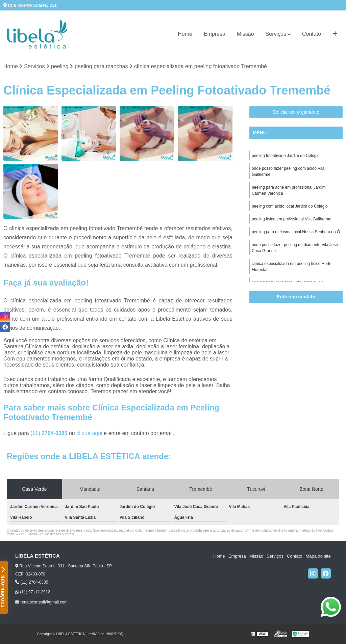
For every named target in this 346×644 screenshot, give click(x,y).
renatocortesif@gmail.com (41, 602)
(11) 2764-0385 (50, 433)
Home (185, 34)
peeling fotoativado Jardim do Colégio (286, 156)
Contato (312, 34)
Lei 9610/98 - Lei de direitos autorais (47, 534)
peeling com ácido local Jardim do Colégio (290, 206)
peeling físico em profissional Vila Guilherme (292, 219)
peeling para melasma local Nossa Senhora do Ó (296, 232)
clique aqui (89, 433)
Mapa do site (318, 556)
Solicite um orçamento (296, 112)
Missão (245, 34)
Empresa (215, 34)
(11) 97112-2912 (33, 592)
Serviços (276, 34)
